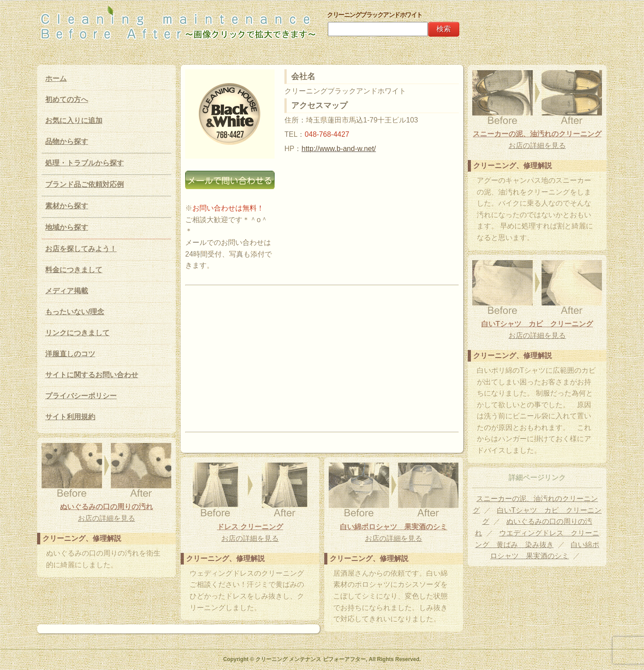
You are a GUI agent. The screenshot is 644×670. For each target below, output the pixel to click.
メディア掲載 (67, 291)
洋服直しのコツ (70, 354)
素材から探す (67, 206)
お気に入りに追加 (74, 120)
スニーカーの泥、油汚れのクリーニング (537, 134)
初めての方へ (67, 99)
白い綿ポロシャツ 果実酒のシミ (394, 527)
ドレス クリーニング (250, 527)
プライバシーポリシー (81, 396)
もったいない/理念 (75, 312)
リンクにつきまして (77, 333)
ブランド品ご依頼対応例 (85, 184)
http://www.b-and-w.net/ (339, 149)
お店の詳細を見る (537, 145)
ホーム (56, 78)
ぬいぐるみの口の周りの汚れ (106, 507)
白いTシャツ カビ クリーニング (537, 324)
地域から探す (67, 227)
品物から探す (67, 141)
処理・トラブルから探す (85, 163)
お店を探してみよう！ (81, 249)
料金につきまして (74, 270)
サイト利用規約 (70, 417)
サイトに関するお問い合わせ (92, 375)
